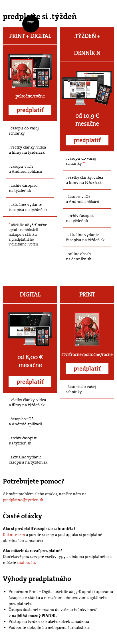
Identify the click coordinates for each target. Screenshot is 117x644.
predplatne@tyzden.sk (23, 500)
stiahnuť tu (27, 562)
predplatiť (30, 110)
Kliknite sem (14, 535)
